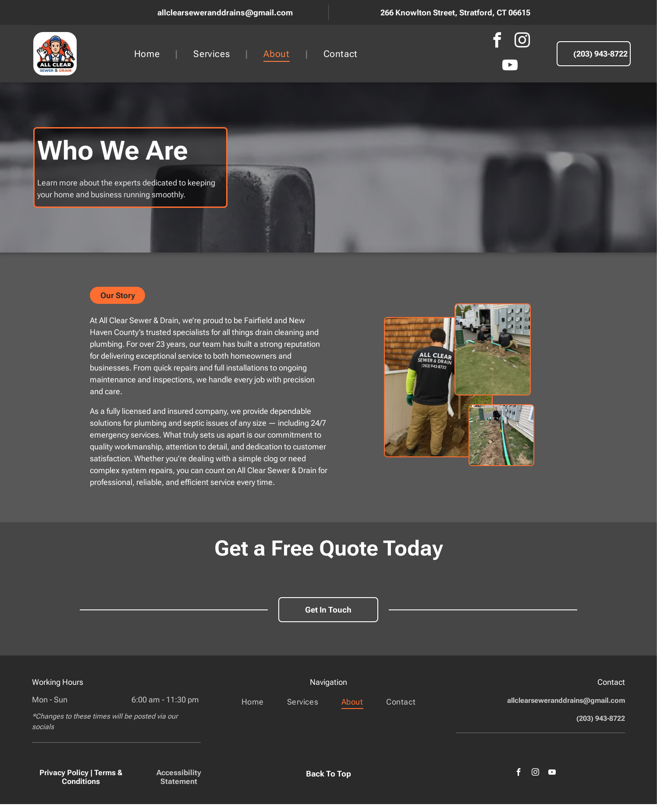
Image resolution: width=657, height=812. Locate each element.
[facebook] (497, 41)
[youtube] (510, 66)
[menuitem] (149, 54)
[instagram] (522, 41)
